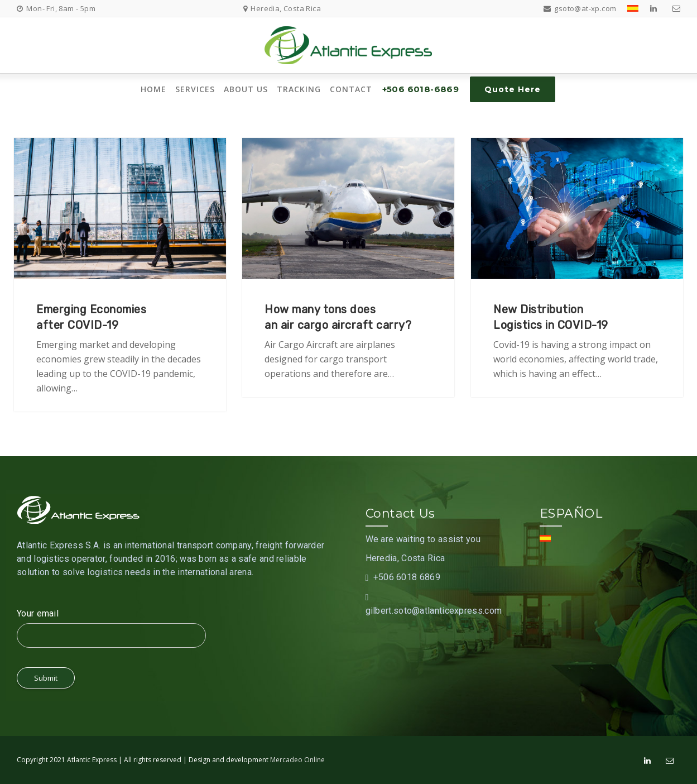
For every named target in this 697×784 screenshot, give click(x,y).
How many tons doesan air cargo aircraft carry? (338, 317)
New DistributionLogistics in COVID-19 (551, 317)
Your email (38, 613)
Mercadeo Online (297, 760)
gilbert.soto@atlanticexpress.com (434, 611)
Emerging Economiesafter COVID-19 (91, 317)
